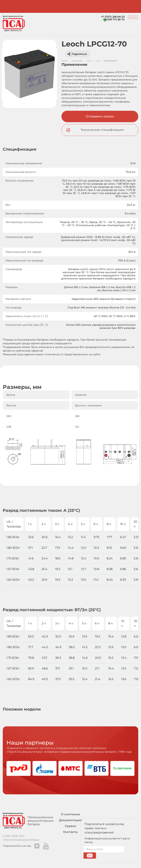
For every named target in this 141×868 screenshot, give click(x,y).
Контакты (70, 832)
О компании (70, 814)
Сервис (70, 826)
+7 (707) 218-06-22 (113, 17)
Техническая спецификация (102, 130)
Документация (70, 820)
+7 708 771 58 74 (114, 19)
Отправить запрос (100, 116)
